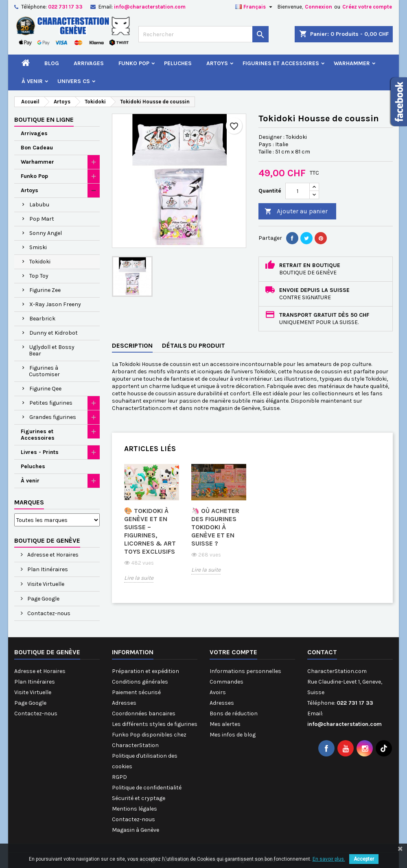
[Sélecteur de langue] (255, 7)
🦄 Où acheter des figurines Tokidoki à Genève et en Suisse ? (215, 527)
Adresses (124, 703)
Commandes (226, 682)
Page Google (43, 599)
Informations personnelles (245, 671)
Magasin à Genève (136, 830)
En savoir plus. (329, 859)
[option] (152, 529)
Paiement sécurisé (136, 692)
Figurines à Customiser (44, 371)
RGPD (119, 777)
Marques (29, 502)
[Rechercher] (203, 34)
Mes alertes (225, 724)
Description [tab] (132, 345)
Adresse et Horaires (52, 555)
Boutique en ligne (44, 119)
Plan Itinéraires (47, 569)
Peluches (178, 63)
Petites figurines (51, 403)
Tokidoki (40, 262)
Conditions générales (140, 682)
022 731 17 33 (65, 7)
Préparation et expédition (146, 671)
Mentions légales (135, 809)
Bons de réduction (234, 713)
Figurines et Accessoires (281, 63)
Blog (52, 63)
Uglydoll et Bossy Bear (52, 350)
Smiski (38, 247)
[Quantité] (298, 191)
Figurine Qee (45, 389)
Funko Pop (134, 63)
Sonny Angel (46, 233)
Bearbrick (42, 319)
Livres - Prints (40, 452)
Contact (322, 652)
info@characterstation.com (150, 7)
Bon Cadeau (37, 148)
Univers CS (74, 81)
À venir (32, 81)
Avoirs (218, 692)
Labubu (39, 205)
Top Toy (39, 276)
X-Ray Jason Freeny (55, 304)
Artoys (217, 63)
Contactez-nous (48, 613)
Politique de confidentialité (147, 788)
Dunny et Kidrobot (54, 333)
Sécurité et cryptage (139, 798)
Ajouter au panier (296, 212)
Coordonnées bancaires (144, 713)
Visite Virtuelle (45, 584)
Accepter (364, 859)
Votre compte (233, 652)
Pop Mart (42, 219)
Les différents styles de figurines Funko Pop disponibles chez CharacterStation (155, 735)
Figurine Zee (45, 290)
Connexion (318, 7)
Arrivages (89, 63)
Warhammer (352, 63)
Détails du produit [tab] (194, 345)
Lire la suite (139, 578)
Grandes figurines (53, 417)
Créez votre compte (367, 7)
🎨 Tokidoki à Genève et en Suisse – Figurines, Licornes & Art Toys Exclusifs (150, 531)
